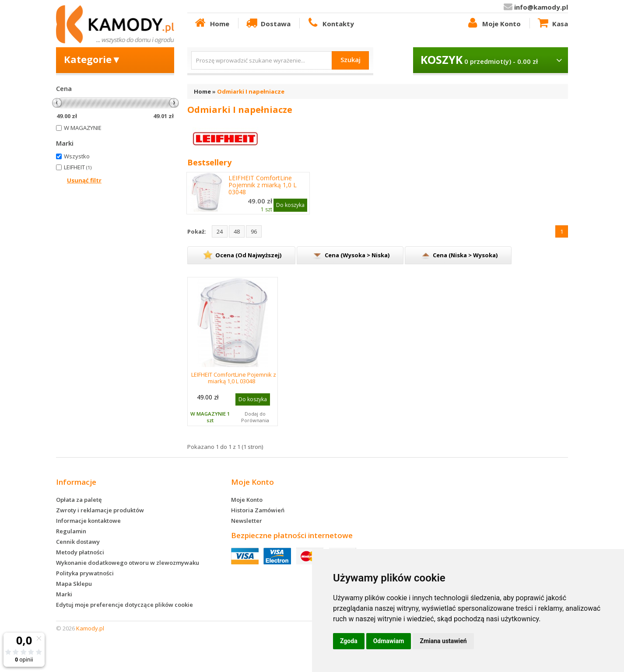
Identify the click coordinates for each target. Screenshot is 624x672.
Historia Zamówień (258, 510)
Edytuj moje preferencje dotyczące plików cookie (124, 605)
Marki (64, 594)
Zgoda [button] (349, 641)
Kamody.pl (90, 628)
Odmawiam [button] (389, 641)
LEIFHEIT (78, 167)
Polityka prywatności (85, 573)
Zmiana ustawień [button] (443, 641)
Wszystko (77, 156)
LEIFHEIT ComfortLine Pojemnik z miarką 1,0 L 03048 (263, 185)
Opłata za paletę (79, 500)
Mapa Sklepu (74, 584)
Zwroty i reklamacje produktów (100, 510)
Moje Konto (493, 23)
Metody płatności (80, 552)
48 (237, 231)
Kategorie (93, 59)
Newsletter (247, 521)
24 (220, 231)
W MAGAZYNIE (83, 128)
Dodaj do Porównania (255, 417)
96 (254, 231)
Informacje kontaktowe (88, 521)
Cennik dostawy (78, 542)
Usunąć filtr (84, 180)
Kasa (552, 23)
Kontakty (330, 23)
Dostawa (268, 23)
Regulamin (71, 531)
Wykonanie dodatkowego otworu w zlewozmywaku (128, 563)
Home (211, 23)
